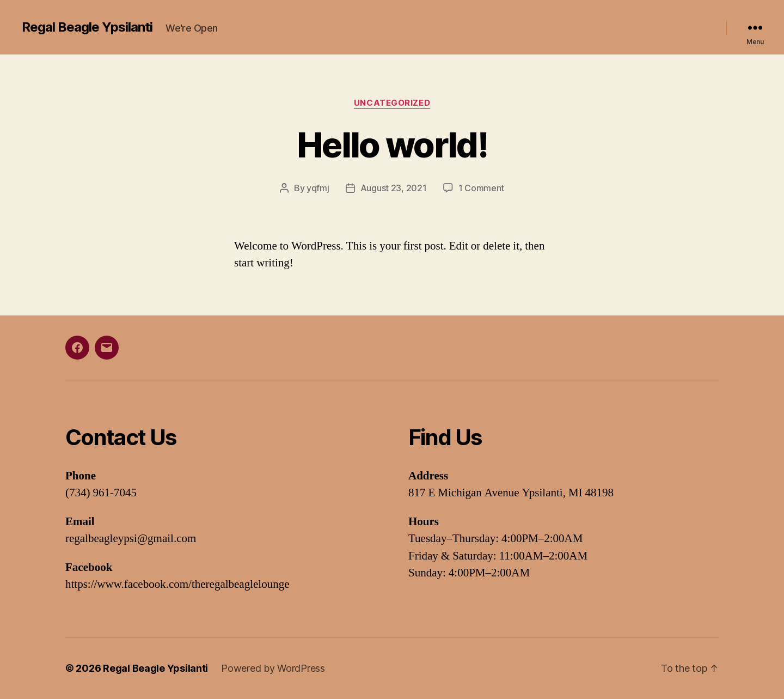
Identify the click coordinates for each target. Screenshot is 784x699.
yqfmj (318, 188)
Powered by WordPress (273, 668)
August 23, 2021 (394, 188)
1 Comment (482, 188)
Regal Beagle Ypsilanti (87, 27)
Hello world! (392, 145)
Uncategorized (392, 103)
